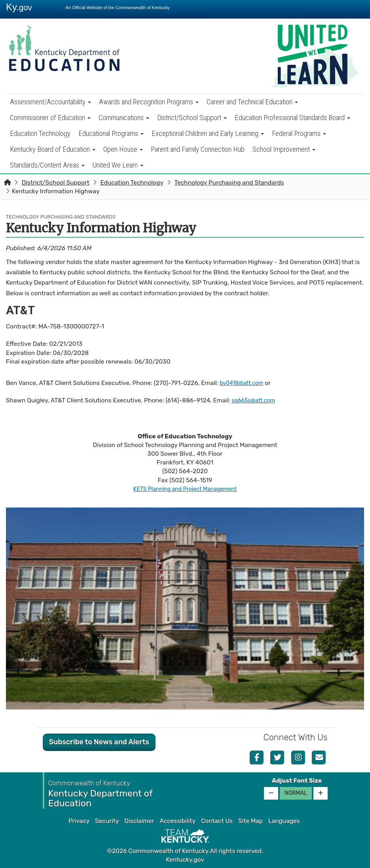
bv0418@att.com (244, 383)
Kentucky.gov (185, 860)
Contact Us (217, 821)
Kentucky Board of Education (53, 149)
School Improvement (284, 149)
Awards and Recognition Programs (149, 102)
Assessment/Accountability (50, 102)
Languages (284, 821)
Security (107, 821)
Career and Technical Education (252, 102)
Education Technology (40, 133)
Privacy (79, 821)
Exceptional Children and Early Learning (208, 133)
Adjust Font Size (297, 781)
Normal (296, 793)
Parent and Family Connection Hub (198, 149)
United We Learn (118, 165)
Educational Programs (111, 133)
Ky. (19, 7)
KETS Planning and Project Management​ (185, 489)
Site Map (250, 821)
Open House (123, 149)
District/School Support (192, 118)
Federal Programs (299, 133)
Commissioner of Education (50, 118)
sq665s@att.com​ (256, 400)
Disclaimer (139, 821)
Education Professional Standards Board (292, 118)
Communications (124, 118)
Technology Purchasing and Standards (229, 183)
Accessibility (177, 821)
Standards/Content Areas (47, 165)
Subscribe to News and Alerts (99, 742)
